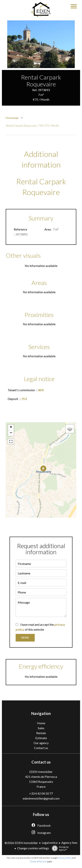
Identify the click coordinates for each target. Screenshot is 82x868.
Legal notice (50, 843)
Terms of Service (38, 861)
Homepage (12, 118)
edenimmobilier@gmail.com (41, 798)
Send (25, 638)
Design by (59, 848)
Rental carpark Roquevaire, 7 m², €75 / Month (32, 126)
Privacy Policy (65, 858)
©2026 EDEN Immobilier (21, 843)
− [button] (11, 433)
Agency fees (69, 843)
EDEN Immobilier (41, 772)
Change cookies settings (33, 848)
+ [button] (11, 427)
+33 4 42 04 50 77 (41, 793)
